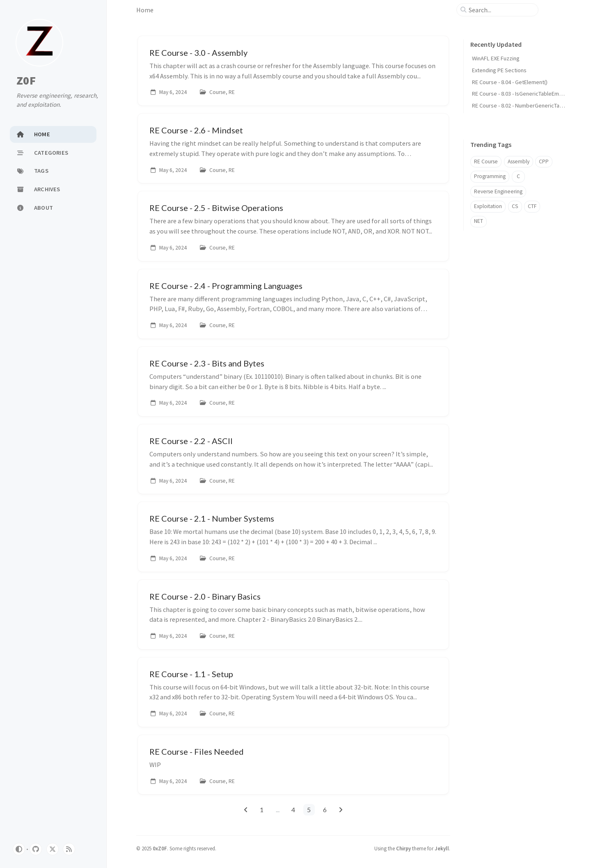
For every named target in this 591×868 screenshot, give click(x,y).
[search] (501, 10)
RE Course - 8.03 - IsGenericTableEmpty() (521, 94)
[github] (36, 849)
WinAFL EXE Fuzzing (496, 58)
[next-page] (341, 810)
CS (515, 206)
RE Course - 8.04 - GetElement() (510, 82)
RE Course (486, 161)
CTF (532, 206)
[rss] (69, 849)
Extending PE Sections (499, 70)
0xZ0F (160, 848)
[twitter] (53, 849)
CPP (544, 161)
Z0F (26, 80)
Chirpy (403, 848)
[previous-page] (246, 810)
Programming (490, 176)
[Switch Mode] (19, 849)
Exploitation (488, 206)
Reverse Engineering (498, 191)
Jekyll (442, 848)
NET (479, 221)
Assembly (519, 161)
